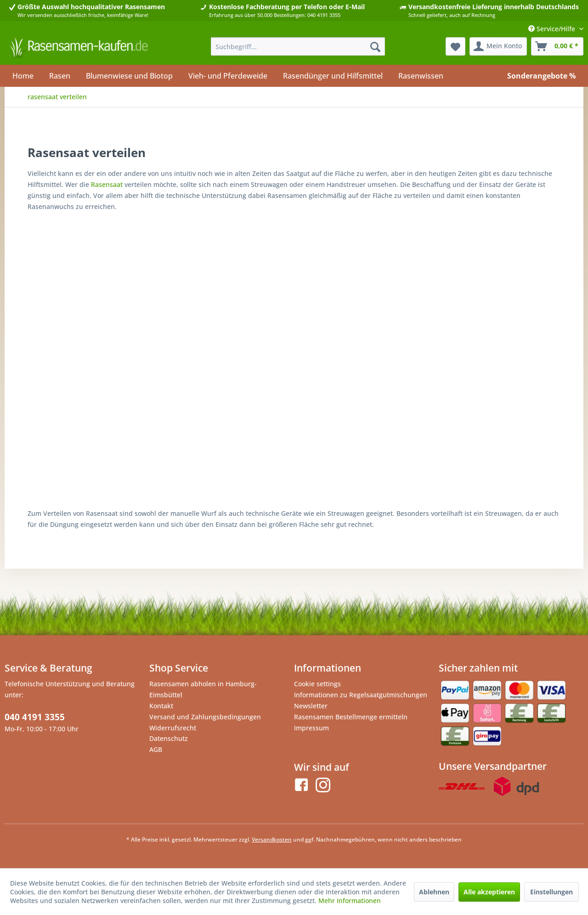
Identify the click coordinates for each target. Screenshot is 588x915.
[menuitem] (298, 46)
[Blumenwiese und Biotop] (129, 76)
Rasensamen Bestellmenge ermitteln (351, 717)
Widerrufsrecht (173, 728)
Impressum (311, 728)
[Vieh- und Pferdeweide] (228, 76)
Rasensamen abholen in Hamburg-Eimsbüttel (203, 689)
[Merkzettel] (455, 46)
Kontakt (161, 706)
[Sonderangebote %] (541, 76)
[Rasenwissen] (421, 76)
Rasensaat (107, 184)
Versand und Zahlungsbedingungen (205, 717)
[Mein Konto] (498, 46)
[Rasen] (60, 76)
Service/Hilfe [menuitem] (553, 29)
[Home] (23, 76)
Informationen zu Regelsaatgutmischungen (361, 695)
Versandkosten (272, 839)
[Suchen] (375, 46)
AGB (156, 749)
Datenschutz (169, 738)
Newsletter (311, 706)
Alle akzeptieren (489, 892)
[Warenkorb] (557, 46)
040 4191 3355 (35, 717)
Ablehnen (434, 892)
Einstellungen (551, 892)
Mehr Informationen (350, 901)
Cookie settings (317, 684)
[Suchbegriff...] (298, 46)
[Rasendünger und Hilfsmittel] (333, 76)
